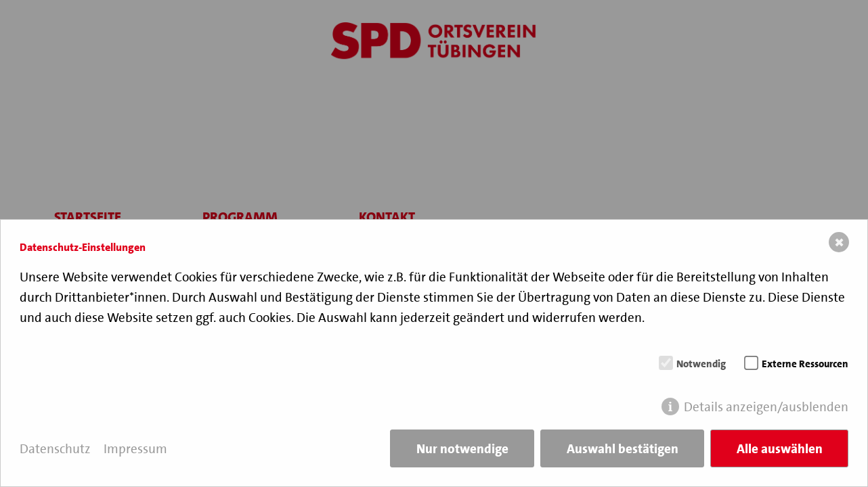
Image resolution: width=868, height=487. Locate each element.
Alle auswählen (780, 449)
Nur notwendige (462, 449)
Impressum (135, 449)
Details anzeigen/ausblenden (766, 407)
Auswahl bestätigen (623, 449)
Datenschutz (55, 449)
